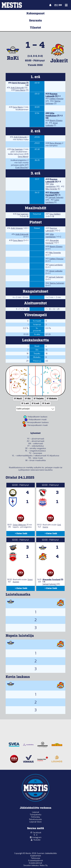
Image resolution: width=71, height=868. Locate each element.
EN (60, 5)
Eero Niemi (20, 90)
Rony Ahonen (56, 143)
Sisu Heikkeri (55, 214)
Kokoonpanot (35, 13)
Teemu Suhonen (53, 102)
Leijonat (36, 812)
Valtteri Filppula (56, 99)
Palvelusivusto (35, 819)
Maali (18, 399)
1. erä (25, 403)
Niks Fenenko (51, 189)
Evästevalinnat (35, 863)
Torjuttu (38, 399)
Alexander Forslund (52, 194)
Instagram (37, 837)
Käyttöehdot (36, 856)
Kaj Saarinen (17, 149)
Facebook (37, 833)
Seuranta (35, 21)
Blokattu (52, 399)
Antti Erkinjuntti (17, 88)
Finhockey (35, 817)
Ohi (28, 399)
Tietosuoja (35, 858)
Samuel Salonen (56, 197)
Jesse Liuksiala (52, 124)
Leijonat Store (35, 822)
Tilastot (35, 28)
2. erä (35, 403)
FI (56, 5)
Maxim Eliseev (56, 120)
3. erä (46, 403)
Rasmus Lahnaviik (51, 95)
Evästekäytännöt (36, 861)
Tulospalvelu (36, 815)
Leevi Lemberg (52, 201)
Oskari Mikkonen (19, 525)
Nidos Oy (44, 865)
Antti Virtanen (19, 83)
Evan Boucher (22, 167)
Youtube (37, 840)
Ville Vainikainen (51, 114)
